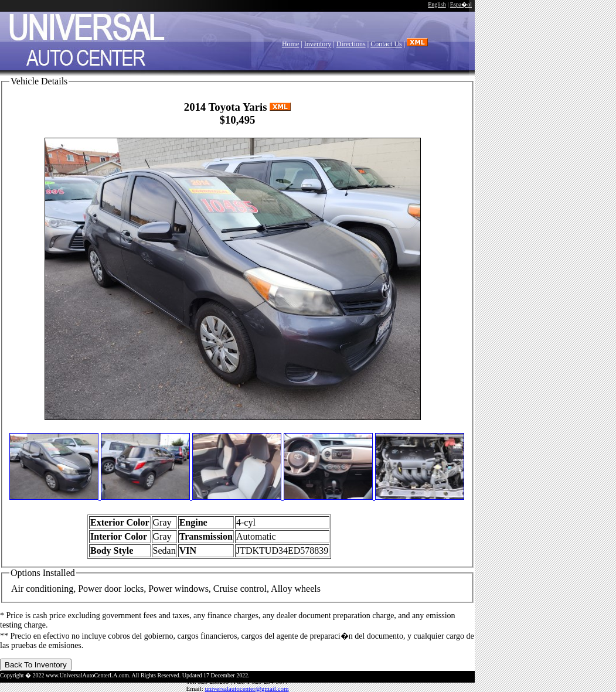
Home (290, 44)
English (437, 4)
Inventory (318, 44)
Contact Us (386, 44)
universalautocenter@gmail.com (247, 688)
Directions (351, 44)
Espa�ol (461, 4)
